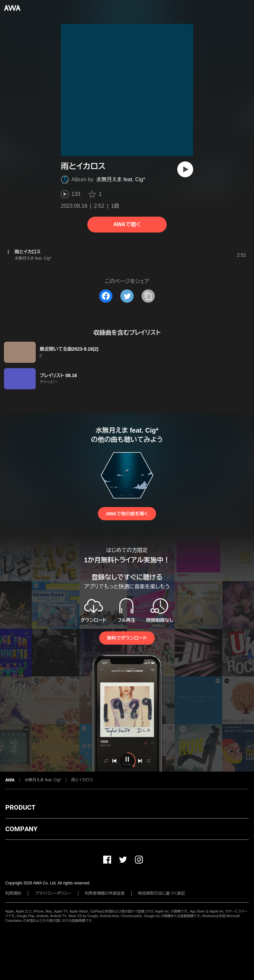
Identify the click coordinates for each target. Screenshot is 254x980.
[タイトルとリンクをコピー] (148, 296)
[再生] (185, 169)
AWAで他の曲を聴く (127, 514)
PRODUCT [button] (20, 807)
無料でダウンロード (127, 638)
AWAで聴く (127, 224)
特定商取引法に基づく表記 (162, 893)
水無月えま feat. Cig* (121, 179)
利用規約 (13, 893)
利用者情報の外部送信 (105, 893)
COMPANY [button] (21, 829)
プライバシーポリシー (53, 893)
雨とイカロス (82, 780)
